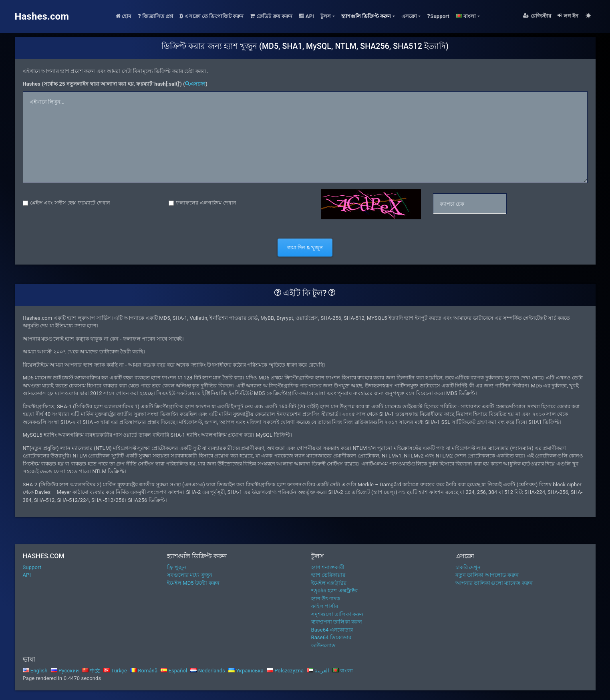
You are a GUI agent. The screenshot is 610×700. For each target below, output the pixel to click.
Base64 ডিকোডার (331, 637)
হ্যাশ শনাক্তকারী (328, 567)
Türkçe (115, 671)
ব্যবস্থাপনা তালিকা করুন (337, 622)
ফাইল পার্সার (325, 606)
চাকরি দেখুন (468, 567)
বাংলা (343, 671)
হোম (124, 16)
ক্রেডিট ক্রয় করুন (271, 16)
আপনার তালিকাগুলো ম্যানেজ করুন (494, 583)
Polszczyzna (285, 671)
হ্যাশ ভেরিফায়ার (328, 575)
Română (144, 671)
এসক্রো (195, 84)
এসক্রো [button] (409, 16)
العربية (318, 671)
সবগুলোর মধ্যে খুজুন (190, 575)
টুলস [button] (326, 16)
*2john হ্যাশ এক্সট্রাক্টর (335, 591)
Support (438, 16)
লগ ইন (568, 16)
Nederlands (208, 671)
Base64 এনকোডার (332, 630)
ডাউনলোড (324, 645)
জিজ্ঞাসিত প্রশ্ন (155, 16)
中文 (91, 671)
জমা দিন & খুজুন (305, 248)
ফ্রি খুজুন (177, 567)
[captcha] (470, 204)
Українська (246, 671)
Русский (65, 671)
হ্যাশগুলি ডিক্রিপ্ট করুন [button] (366, 16)
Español (174, 671)
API (306, 16)
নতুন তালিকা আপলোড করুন (487, 575)
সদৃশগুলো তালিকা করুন (337, 614)
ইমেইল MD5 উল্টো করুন (193, 583)
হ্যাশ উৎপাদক (326, 599)
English (35, 671)
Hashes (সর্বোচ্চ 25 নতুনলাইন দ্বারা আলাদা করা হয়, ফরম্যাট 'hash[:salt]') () (115, 84)
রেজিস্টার (537, 16)
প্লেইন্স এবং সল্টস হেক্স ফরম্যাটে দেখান (70, 203)
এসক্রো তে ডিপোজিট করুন (212, 16)
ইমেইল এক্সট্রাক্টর (329, 583)
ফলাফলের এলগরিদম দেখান (206, 203)
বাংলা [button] (466, 16)
